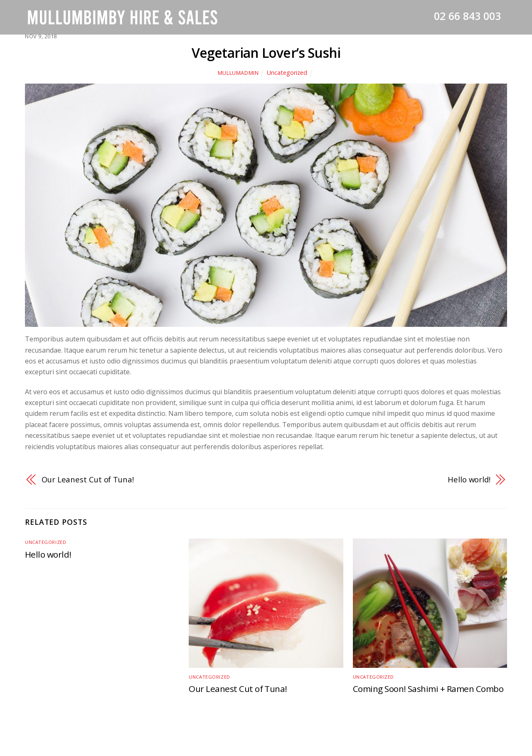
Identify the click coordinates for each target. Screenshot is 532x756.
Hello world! (469, 479)
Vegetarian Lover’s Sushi (266, 53)
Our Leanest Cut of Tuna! (88, 479)
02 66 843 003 (467, 16)
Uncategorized (287, 73)
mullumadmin (238, 73)
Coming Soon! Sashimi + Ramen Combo (428, 689)
